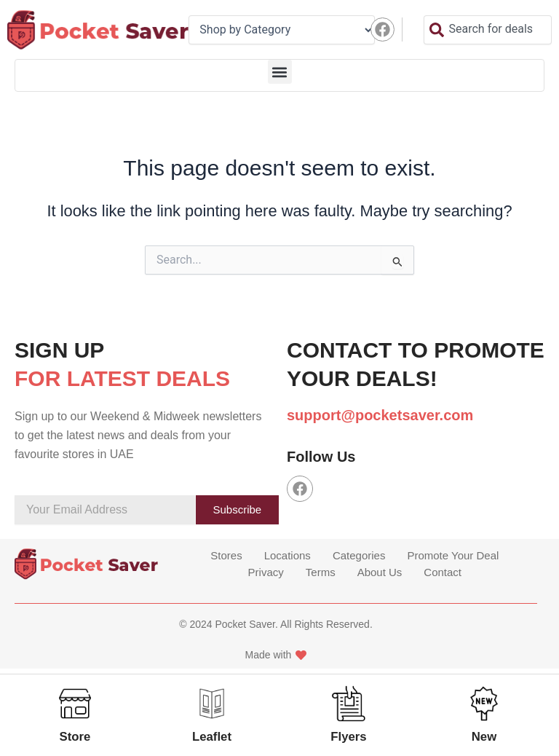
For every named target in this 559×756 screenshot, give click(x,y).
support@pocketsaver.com (380, 415)
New (484, 736)
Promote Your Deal (453, 559)
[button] (280, 72)
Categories (359, 559)
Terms (321, 574)
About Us (380, 574)
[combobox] (488, 30)
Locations (288, 559)
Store (74, 736)
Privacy (266, 574)
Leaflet (211, 736)
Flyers (350, 736)
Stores (226, 559)
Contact (443, 574)
